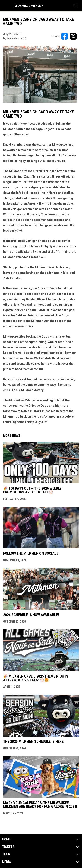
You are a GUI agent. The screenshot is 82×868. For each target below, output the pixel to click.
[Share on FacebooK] (65, 36)
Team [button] (6, 854)
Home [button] (6, 839)
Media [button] (7, 862)
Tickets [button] (8, 847)
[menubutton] (75, 6)
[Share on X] (73, 36)
